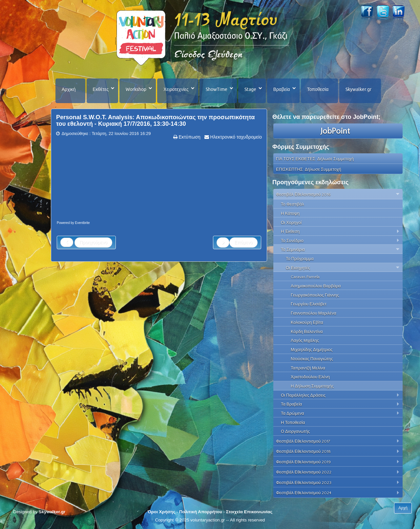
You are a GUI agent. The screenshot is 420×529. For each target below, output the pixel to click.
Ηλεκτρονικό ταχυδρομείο (235, 137)
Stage (250, 89)
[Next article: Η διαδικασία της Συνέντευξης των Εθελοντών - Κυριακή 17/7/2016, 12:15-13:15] (237, 242)
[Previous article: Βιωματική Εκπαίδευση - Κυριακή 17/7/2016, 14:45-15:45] (86, 242)
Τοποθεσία (318, 89)
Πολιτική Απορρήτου (201, 512)
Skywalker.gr (358, 89)
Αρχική (69, 89)
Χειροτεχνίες (176, 89)
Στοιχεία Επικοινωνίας (249, 512)
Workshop (136, 89)
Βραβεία (282, 89)
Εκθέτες (101, 89)
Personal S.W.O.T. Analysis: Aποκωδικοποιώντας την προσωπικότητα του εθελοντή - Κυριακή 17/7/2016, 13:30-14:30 (156, 121)
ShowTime (217, 89)
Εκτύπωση (189, 137)
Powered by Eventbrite (73, 223)
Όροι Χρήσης (161, 512)
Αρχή (403, 508)
